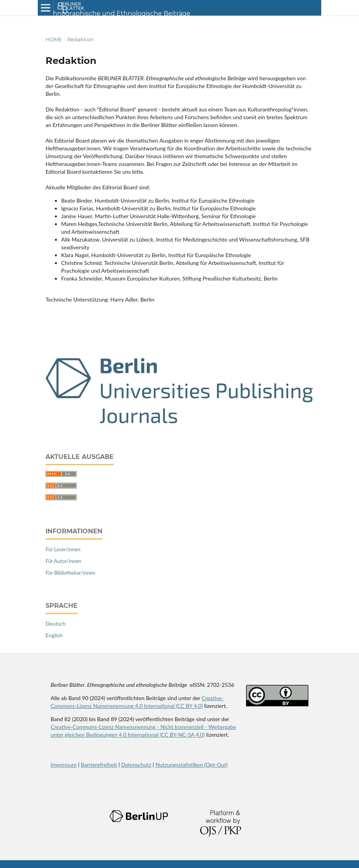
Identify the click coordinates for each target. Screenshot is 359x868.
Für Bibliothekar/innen (70, 573)
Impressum (64, 765)
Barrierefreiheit (99, 765)
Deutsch (55, 624)
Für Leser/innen (63, 549)
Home (54, 39)
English (54, 635)
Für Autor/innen (63, 561)
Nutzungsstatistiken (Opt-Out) (192, 765)
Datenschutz (136, 765)
